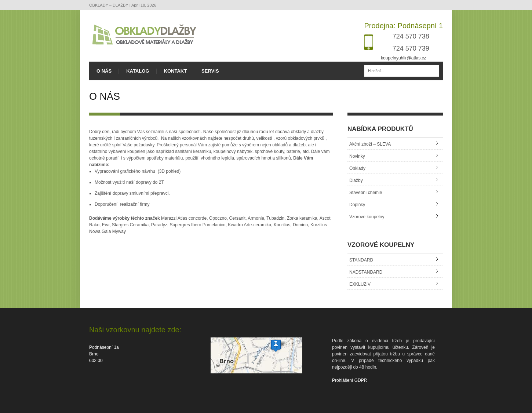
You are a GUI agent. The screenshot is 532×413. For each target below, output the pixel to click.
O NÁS (104, 71)
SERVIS (210, 71)
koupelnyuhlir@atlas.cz (404, 58)
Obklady (357, 168)
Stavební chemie (366, 193)
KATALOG (138, 71)
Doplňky (357, 205)
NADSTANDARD (366, 272)
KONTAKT (176, 71)
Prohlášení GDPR (349, 380)
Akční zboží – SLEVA (370, 144)
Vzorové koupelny (367, 217)
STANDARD (361, 260)
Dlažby (356, 180)
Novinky (357, 156)
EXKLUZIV (360, 284)
